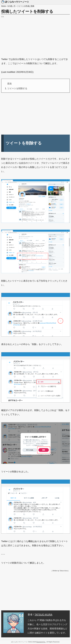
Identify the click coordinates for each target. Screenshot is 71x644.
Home (3, 6)
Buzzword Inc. (41, 642)
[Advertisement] (35, 35)
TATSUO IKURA (43, 615)
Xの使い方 (11, 6)
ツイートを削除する (17, 88)
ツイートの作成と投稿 (26, 6)
